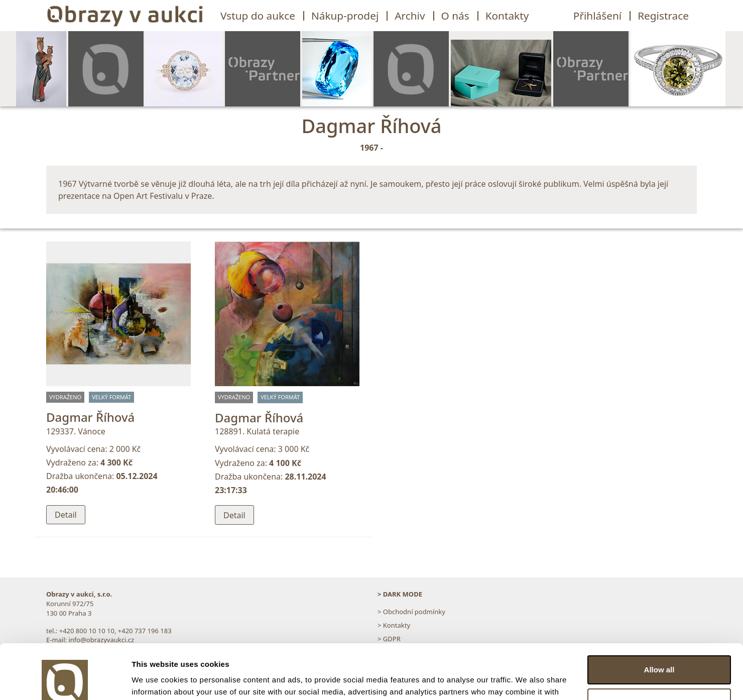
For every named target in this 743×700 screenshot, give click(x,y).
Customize (660, 651)
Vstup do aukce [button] (258, 16)
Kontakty (507, 16)
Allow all (659, 618)
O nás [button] (455, 16)
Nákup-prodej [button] (345, 16)
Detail (66, 515)
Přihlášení (597, 16)
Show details (155, 680)
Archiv (410, 16)
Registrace (663, 16)
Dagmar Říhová (90, 417)
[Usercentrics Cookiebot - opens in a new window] (65, 680)
